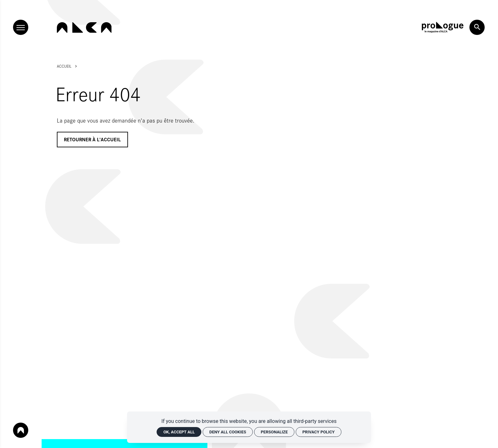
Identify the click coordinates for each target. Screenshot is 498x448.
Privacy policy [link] (319, 432)
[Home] (84, 27)
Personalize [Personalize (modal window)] (274, 432)
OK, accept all (179, 432)
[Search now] (477, 27)
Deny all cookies (228, 432)
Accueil (64, 66)
